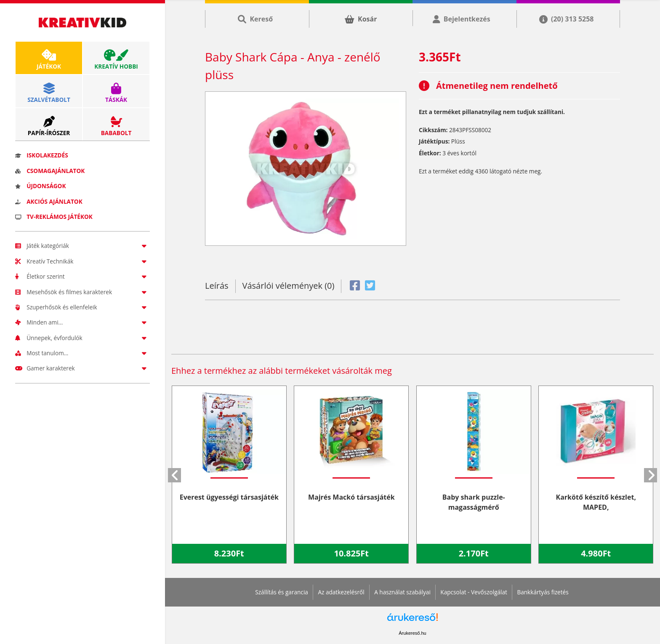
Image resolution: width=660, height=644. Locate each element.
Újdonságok (40, 186)
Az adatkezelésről (341, 592)
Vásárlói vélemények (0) (289, 286)
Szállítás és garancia (282, 592)
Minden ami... (82, 322)
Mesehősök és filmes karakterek (82, 292)
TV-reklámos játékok (54, 217)
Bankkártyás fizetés (543, 592)
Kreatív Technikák (82, 261)
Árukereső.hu (412, 633)
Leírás (217, 286)
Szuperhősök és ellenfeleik (82, 307)
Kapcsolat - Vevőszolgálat (474, 592)
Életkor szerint (82, 276)
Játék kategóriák (82, 246)
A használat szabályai (402, 592)
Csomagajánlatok (50, 171)
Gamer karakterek (82, 368)
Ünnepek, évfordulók (82, 338)
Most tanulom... (82, 353)
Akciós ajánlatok (49, 201)
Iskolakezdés (42, 155)
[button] (174, 475)
